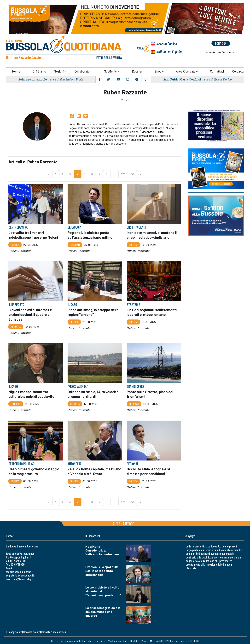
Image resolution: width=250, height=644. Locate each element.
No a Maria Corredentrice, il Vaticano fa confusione (102, 549)
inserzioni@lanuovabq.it (20, 578)
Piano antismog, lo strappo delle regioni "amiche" (94, 312)
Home (16, 71)
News (166, 44)
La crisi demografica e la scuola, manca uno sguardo (103, 610)
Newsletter (221, 52)
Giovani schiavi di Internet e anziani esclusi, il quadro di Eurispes (31, 314)
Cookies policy (31, 630)
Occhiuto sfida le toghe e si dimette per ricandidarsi (149, 470)
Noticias (169, 51)
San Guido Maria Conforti (182, 79)
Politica (15, 244)
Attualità (16, 326)
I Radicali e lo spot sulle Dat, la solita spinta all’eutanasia (102, 569)
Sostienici (111, 71)
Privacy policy (14, 630)
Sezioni (59, 71)
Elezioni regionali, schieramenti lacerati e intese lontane (152, 312)
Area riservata (186, 71)
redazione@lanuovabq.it (20, 570)
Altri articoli (125, 522)
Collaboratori (83, 71)
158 (132, 174)
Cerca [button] (238, 71)
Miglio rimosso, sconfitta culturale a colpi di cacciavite (32, 393)
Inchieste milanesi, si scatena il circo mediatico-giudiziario (152, 235)
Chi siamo (39, 71)
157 (123, 174)
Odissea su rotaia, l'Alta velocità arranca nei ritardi (93, 393)
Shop (158, 71)
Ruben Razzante (20, 250)
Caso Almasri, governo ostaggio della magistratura (34, 470)
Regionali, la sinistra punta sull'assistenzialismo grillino (90, 235)
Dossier (137, 71)
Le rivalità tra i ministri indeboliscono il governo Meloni (33, 235)
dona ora (221, 43)
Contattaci (217, 71)
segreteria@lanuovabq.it (20, 574)
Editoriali (75, 244)
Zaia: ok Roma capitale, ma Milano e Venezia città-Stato (91, 470)
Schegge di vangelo (32, 79)
